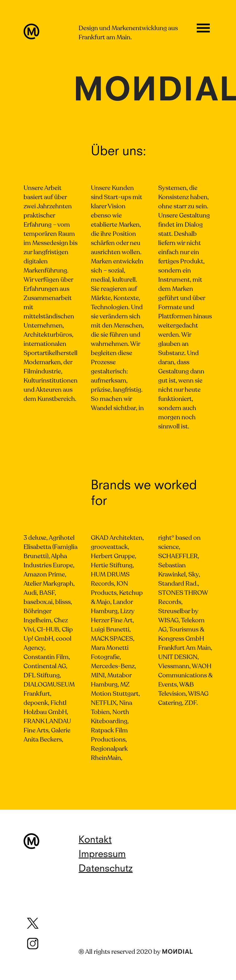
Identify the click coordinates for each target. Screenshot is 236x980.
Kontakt (95, 840)
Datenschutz (106, 869)
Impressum (102, 855)
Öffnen (203, 30)
